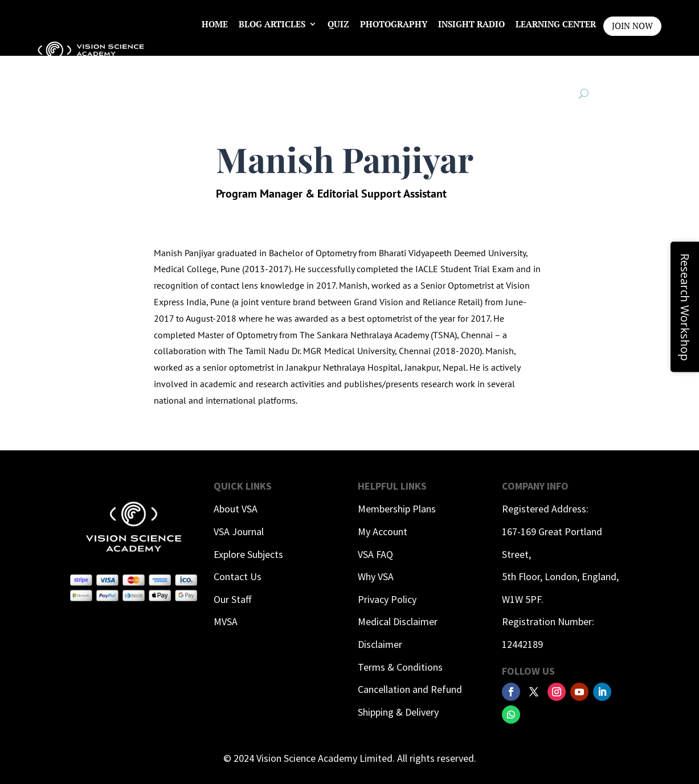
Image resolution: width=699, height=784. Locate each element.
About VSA (236, 509)
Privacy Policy (387, 599)
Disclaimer (380, 644)
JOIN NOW (632, 26)
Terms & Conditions (400, 667)
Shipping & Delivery (398, 712)
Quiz (338, 24)
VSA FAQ (375, 554)
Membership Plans (397, 509)
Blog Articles (272, 24)
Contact (537, 67)
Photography (394, 24)
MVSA (226, 621)
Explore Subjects (248, 554)
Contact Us (238, 576)
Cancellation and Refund (410, 689)
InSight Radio (471, 24)
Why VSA (376, 576)
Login (582, 67)
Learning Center (556, 24)
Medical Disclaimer (398, 621)
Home (215, 24)
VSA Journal (239, 531)
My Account (383, 531)
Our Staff (232, 599)
